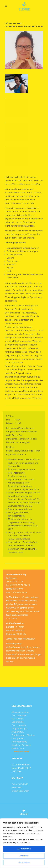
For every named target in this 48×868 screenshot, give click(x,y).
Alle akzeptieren (24, 849)
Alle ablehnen (24, 862)
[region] (24, 843)
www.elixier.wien (16, 552)
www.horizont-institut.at (19, 539)
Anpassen (24, 856)
